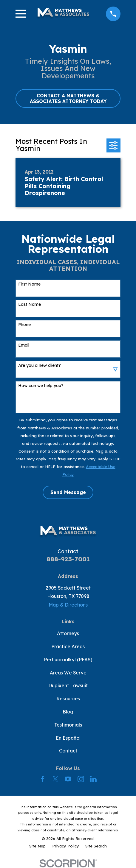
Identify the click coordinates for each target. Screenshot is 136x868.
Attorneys (68, 633)
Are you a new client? (40, 366)
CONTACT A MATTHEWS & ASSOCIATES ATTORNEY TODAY (68, 98)
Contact (68, 751)
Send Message (68, 492)
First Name (29, 284)
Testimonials (68, 725)
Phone (24, 325)
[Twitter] (55, 779)
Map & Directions (68, 605)
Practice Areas (68, 646)
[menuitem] (37, 846)
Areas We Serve (68, 673)
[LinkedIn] (93, 779)
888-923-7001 (68, 559)
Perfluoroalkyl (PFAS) (68, 660)
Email (24, 345)
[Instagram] (81, 779)
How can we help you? (41, 386)
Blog (68, 712)
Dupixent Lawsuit (68, 685)
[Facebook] (43, 779)
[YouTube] (68, 779)
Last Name (30, 304)
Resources (68, 699)
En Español (68, 738)
